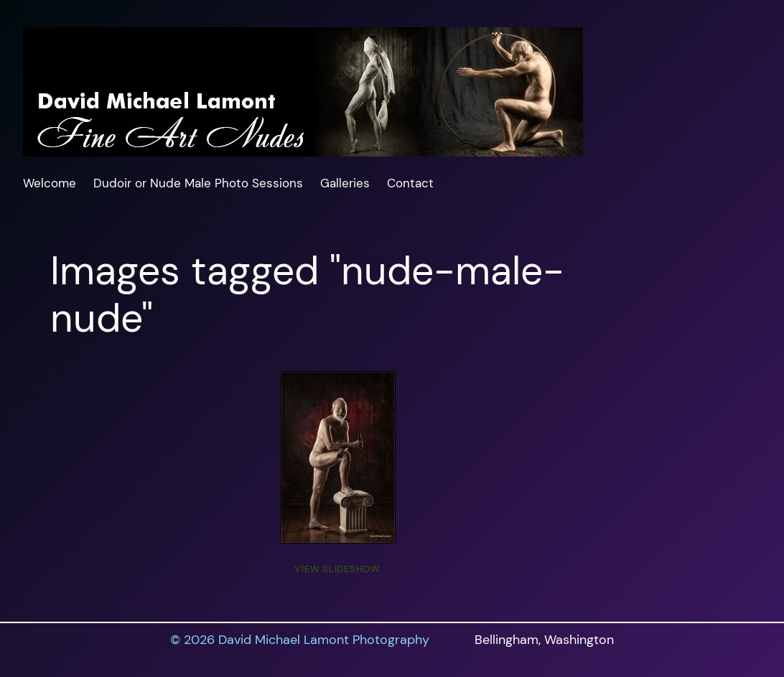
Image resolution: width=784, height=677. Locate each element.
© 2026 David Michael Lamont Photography (300, 640)
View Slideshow (337, 569)
